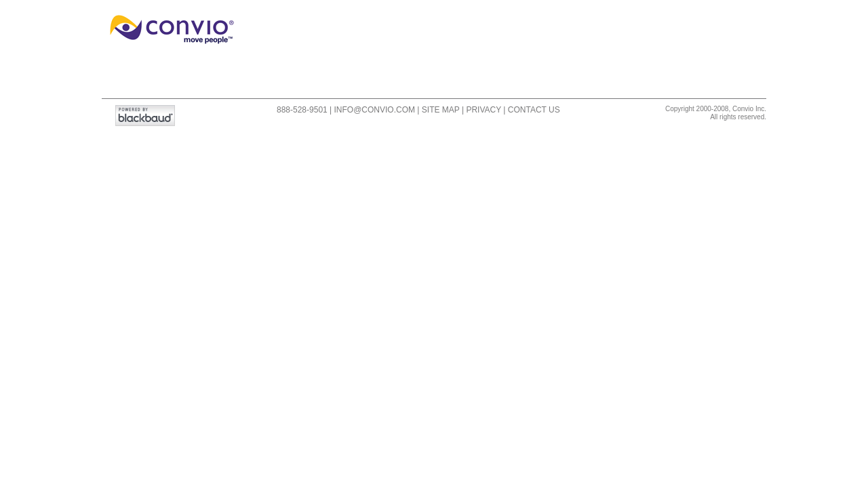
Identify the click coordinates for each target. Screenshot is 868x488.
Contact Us (534, 110)
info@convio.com (375, 110)
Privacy (484, 110)
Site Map (441, 110)
